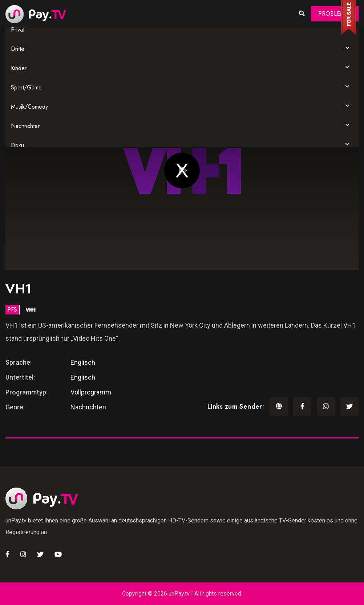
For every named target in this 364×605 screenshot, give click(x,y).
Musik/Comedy (29, 107)
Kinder (19, 68)
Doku (17, 145)
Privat (18, 30)
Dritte (18, 49)
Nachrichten (26, 126)
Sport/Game (26, 87)
